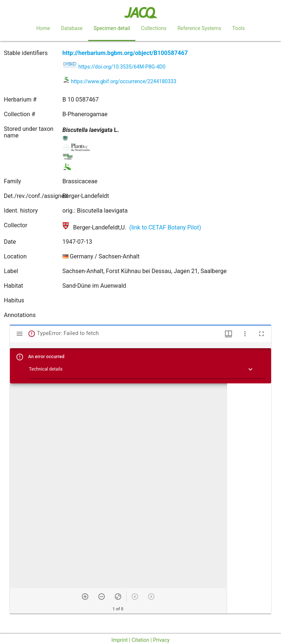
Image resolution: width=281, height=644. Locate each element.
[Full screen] (261, 334)
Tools (239, 28)
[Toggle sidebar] (20, 334)
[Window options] (245, 334)
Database (72, 28)
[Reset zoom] (118, 597)
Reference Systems (199, 28)
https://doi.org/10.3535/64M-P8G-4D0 (122, 67)
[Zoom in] (85, 597)
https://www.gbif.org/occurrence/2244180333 (124, 81)
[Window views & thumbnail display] (228, 334)
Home (43, 28)
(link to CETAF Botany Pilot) (165, 227)
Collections (154, 28)
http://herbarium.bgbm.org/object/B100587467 (125, 53)
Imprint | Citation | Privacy (141, 640)
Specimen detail (112, 28)
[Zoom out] (102, 597)
